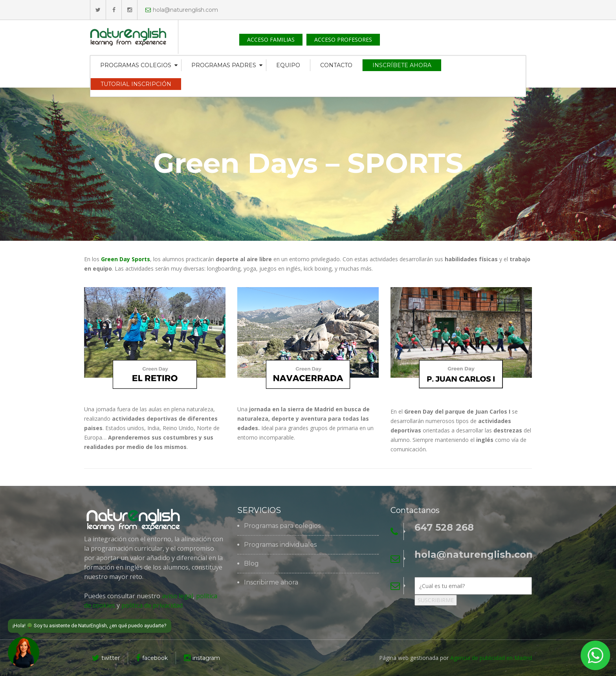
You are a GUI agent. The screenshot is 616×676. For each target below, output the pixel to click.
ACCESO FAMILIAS (271, 39)
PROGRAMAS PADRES (224, 65)
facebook (152, 658)
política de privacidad (151, 605)
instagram (202, 658)
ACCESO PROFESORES (343, 39)
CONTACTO (336, 65)
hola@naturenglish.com (182, 10)
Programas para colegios (282, 526)
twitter (106, 658)
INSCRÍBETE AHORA (402, 65)
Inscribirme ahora (271, 583)
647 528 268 (444, 528)
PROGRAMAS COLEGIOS (136, 65)
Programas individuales (280, 545)
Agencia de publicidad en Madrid (491, 658)
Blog (251, 564)
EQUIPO (288, 65)
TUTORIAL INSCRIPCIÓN (136, 84)
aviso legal (177, 596)
